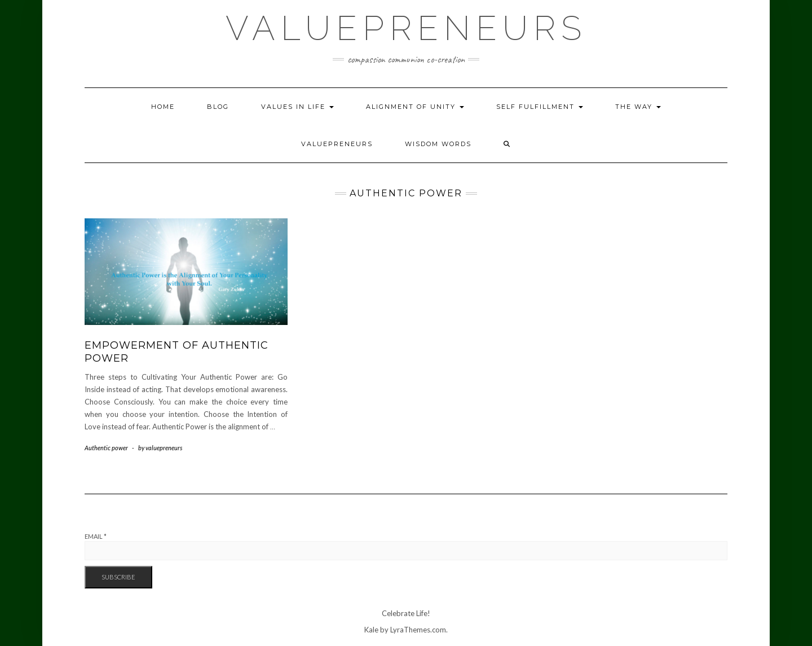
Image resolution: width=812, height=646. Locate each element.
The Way (638, 107)
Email (96, 536)
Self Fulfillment (540, 107)
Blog (218, 107)
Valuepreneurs (406, 28)
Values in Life (297, 107)
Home (163, 107)
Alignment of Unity (415, 107)
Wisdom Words (438, 144)
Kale (371, 630)
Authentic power (106, 448)
